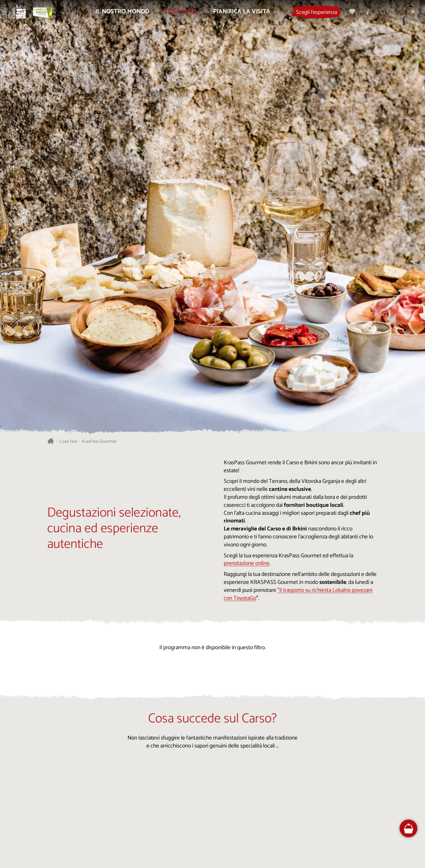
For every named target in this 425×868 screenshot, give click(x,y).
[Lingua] (408, 17)
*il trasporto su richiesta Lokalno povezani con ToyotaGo (298, 594)
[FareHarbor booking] (409, 829)
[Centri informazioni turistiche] (364, 16)
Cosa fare (69, 442)
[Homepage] (24, 17)
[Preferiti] (349, 16)
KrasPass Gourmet (99, 442)
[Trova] (380, 16)
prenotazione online (247, 563)
